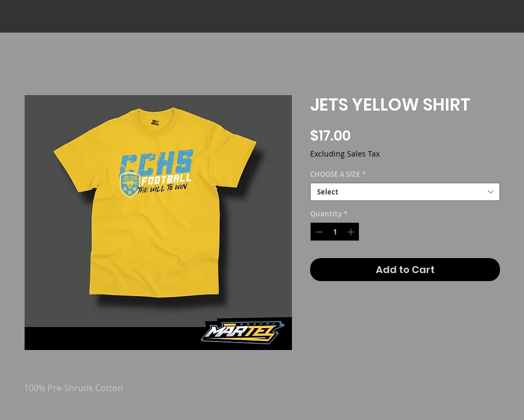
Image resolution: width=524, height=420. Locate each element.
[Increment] (352, 232)
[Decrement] (318, 232)
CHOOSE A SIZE (338, 174)
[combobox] (405, 192)
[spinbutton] (335, 232)
